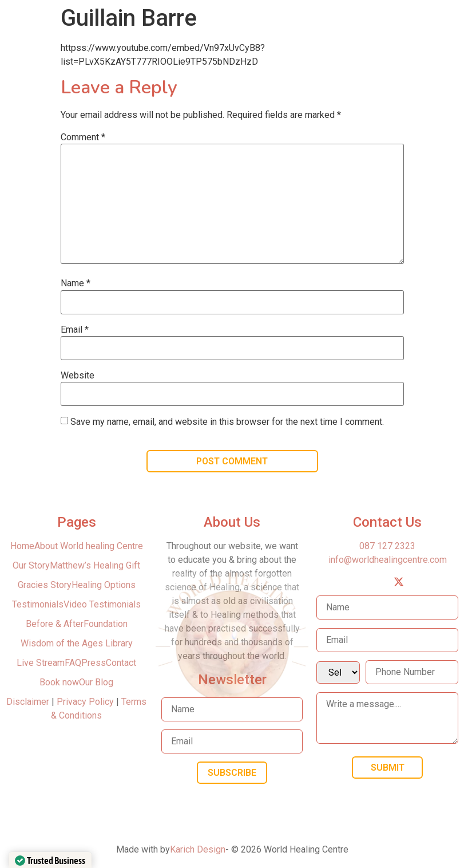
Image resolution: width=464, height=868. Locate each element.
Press (94, 663)
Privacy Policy (85, 702)
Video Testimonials (102, 604)
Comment (83, 137)
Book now (59, 682)
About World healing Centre (89, 546)
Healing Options (104, 585)
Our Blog (96, 682)
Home (22, 546)
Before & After (55, 624)
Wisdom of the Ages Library (77, 643)
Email (75, 330)
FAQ (73, 663)
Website (78, 376)
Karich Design (198, 849)
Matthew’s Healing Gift (95, 565)
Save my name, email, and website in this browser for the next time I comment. (227, 422)
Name (76, 283)
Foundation (106, 624)
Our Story (31, 565)
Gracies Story (45, 585)
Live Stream (41, 663)
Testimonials (38, 604)
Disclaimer (29, 702)
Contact (121, 663)
